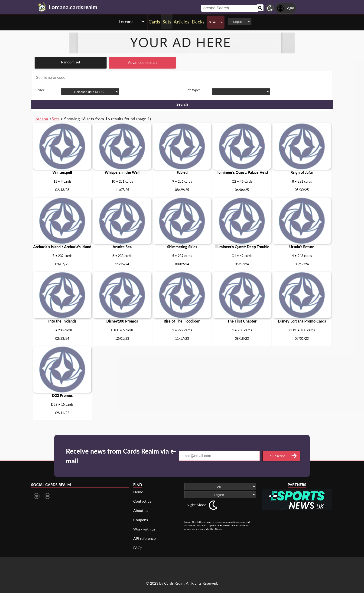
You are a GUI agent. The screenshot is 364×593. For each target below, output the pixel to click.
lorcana (41, 119)
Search (182, 104)
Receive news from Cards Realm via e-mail (121, 456)
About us (141, 510)
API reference (144, 538)
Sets (55, 119)
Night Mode (196, 505)
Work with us (144, 529)
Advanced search (142, 63)
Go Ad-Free (216, 22)
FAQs (138, 548)
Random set (71, 62)
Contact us (142, 501)
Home (138, 492)
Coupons (141, 520)
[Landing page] (42, 7)
